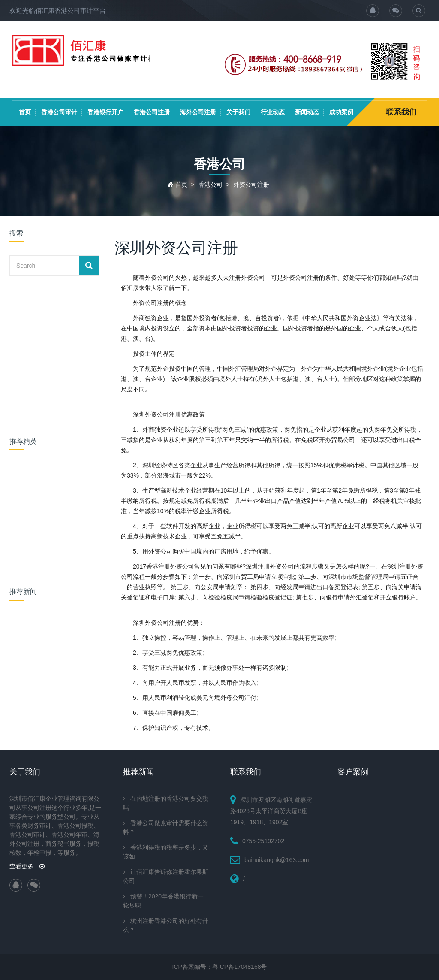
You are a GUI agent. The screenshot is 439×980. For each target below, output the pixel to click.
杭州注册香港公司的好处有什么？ (166, 925)
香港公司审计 (59, 112)
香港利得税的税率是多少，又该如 (166, 852)
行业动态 (273, 112)
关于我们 (238, 112)
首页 (25, 112)
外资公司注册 (251, 185)
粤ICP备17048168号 (240, 967)
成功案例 (341, 112)
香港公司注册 (152, 112)
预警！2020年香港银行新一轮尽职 (163, 901)
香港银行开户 (105, 112)
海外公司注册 (198, 112)
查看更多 (27, 866)
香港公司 (210, 185)
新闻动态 (307, 112)
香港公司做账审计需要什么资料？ (166, 827)
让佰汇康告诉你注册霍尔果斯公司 (166, 876)
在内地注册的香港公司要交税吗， (166, 803)
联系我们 (401, 112)
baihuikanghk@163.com (277, 860)
